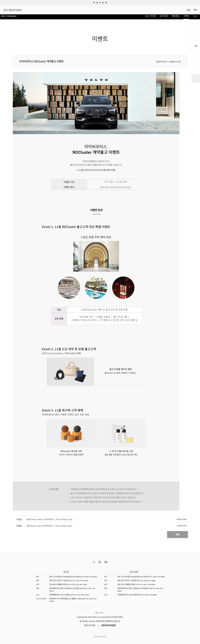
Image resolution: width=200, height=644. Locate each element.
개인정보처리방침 (108, 623)
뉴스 (195, 18)
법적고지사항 (90, 623)
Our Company (10, 18)
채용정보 (176, 18)
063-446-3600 (83, 593)
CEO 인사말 (150, 18)
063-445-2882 (151, 593)
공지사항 (164, 18)
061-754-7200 (81, 582)
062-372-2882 (159, 574)
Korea (101, 610)
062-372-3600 (91, 574)
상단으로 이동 (196, 79)
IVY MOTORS (13, 10)
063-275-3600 (82, 578)
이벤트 (186, 18)
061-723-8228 (149, 582)
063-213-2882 (150, 578)
